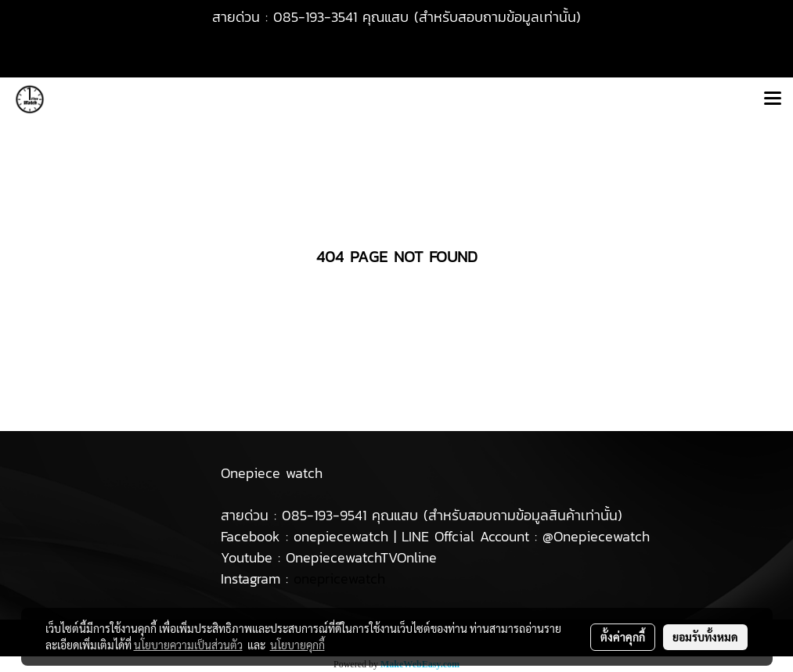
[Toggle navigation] (773, 99)
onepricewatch (339, 579)
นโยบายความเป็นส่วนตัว (188, 645)
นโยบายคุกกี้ (297, 645)
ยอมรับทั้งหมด (705, 637)
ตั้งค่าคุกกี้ (623, 637)
